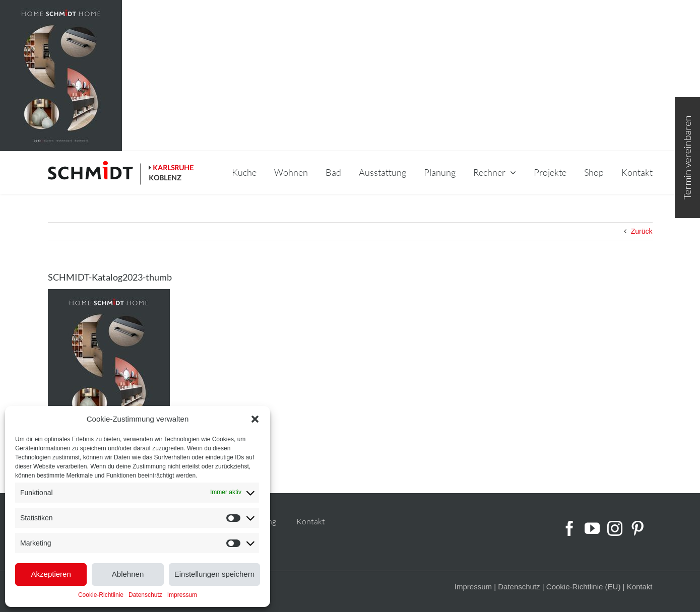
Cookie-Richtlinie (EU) (584, 587)
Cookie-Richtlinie (101, 595)
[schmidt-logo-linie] (95, 173)
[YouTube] (592, 528)
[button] (255, 419)
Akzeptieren (51, 574)
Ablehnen (128, 574)
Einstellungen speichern (214, 574)
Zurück (642, 231)
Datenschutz (145, 595)
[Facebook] (569, 528)
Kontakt (311, 521)
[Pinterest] (638, 528)
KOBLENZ (165, 178)
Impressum (182, 595)
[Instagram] (615, 528)
